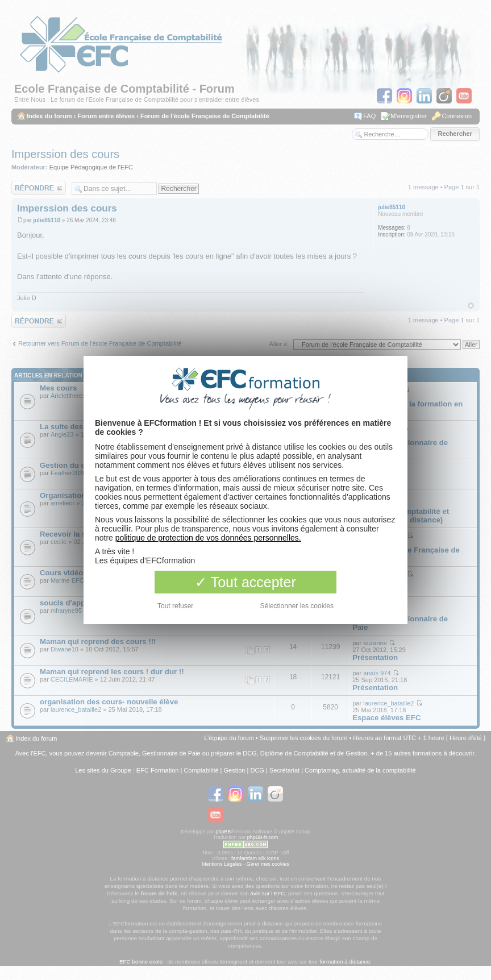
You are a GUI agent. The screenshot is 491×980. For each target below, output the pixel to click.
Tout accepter (246, 582)
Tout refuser (175, 606)
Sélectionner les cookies (297, 606)
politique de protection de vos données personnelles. (208, 538)
